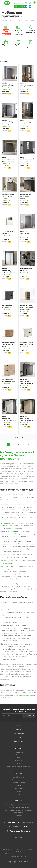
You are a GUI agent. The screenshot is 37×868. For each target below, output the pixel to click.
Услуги (18, 737)
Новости (18, 755)
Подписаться (29, 716)
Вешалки (5, 566)
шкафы (15, 531)
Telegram (21, 838)
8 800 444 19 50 (20, 3)
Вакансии (19, 760)
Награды (18, 763)
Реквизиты (19, 815)
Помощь (18, 773)
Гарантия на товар (18, 783)
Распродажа (18, 733)
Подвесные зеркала (9, 561)
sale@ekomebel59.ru (20, 827)
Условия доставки (18, 780)
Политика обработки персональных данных (19, 805)
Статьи (18, 791)
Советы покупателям (19, 794)
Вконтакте (16, 838)
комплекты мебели (20, 505)
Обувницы (5, 523)
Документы (18, 801)
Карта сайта (19, 788)
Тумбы (4, 555)
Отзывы (19, 758)
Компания (18, 748)
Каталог (19, 725)
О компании (18, 752)
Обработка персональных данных (18, 766)
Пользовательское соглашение (19, 808)
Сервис (19, 785)
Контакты (18, 741)
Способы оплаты (18, 777)
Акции (19, 729)
